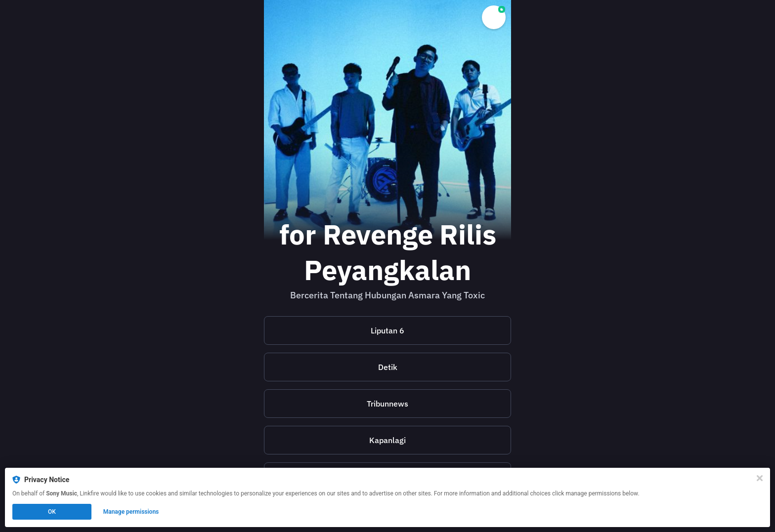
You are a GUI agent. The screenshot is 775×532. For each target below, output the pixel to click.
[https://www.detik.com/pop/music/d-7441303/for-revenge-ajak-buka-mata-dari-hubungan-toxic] (387, 367)
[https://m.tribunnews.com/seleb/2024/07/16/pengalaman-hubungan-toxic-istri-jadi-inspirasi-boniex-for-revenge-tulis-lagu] (387, 404)
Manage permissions (131, 512)
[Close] (760, 478)
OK (52, 512)
